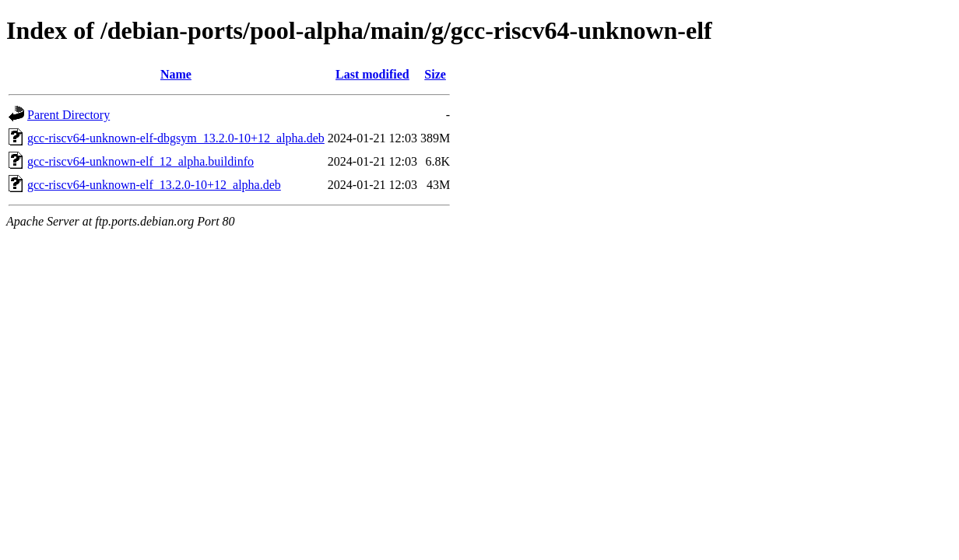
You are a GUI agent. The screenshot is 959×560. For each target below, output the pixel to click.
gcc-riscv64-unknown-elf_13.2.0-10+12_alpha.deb (154, 185)
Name (176, 74)
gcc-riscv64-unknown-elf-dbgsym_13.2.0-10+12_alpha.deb (176, 138)
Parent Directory (68, 115)
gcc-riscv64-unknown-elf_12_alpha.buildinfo (141, 161)
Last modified (372, 74)
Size (435, 74)
